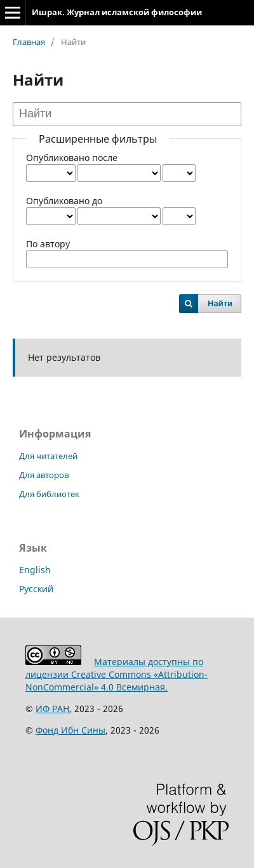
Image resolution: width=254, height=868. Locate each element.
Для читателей (48, 456)
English (35, 570)
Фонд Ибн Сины (70, 730)
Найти (220, 303)
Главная (29, 42)
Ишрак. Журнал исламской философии (117, 12)
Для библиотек (49, 494)
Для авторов (44, 475)
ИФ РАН (52, 709)
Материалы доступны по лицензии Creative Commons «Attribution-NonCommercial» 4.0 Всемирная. (117, 674)
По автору (48, 244)
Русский (36, 589)
